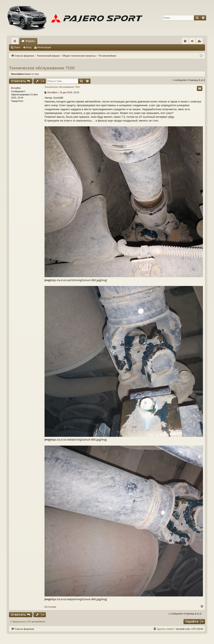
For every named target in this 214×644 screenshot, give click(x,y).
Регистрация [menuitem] (200, 42)
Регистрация (44, 47)
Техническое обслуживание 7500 (42, 68)
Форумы (30, 41)
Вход (29, 47)
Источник (50, 607)
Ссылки (16, 42)
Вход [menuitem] (193, 42)
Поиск (17, 47)
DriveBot (16, 88)
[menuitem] (185, 41)
